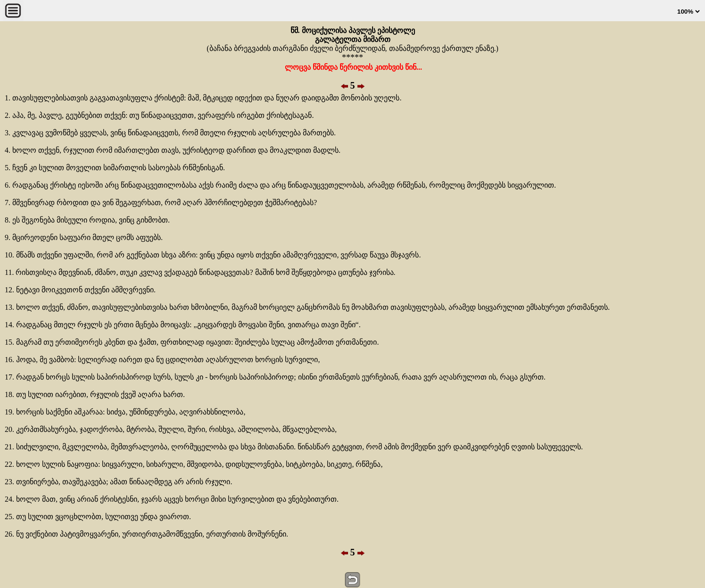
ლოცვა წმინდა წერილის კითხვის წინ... (352, 67)
